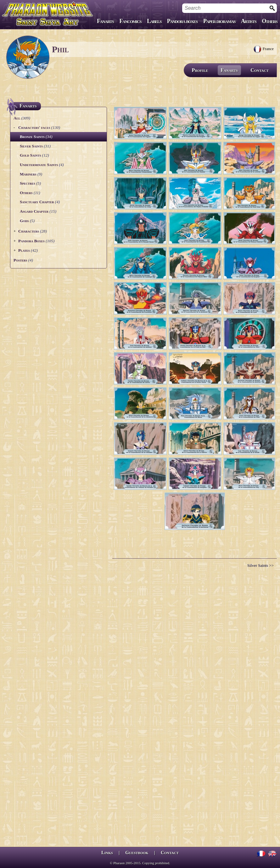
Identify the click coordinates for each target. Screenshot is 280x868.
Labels (154, 21)
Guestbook (137, 853)
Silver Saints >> (260, 565)
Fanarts (105, 21)
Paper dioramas (219, 21)
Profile (200, 70)
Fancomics (131, 21)
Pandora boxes (182, 21)
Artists (249, 21)
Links (107, 853)
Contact (260, 70)
